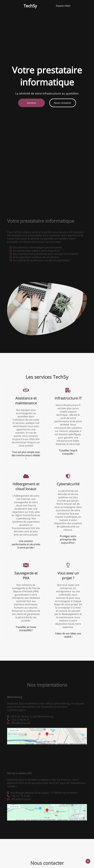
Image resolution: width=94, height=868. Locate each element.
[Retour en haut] (88, 861)
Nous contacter (63, 103)
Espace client (63, 6)
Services (31, 103)
